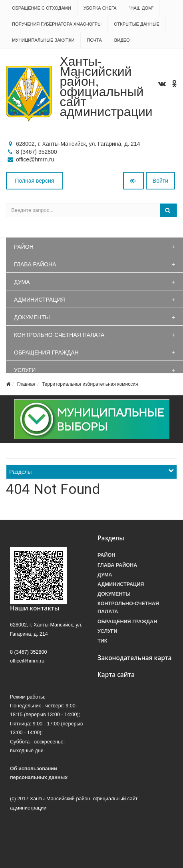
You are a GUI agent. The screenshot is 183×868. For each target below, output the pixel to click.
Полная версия (34, 181)
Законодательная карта (135, 658)
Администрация (40, 300)
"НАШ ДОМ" (141, 8)
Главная (26, 384)
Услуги (25, 370)
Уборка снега (100, 8)
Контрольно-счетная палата (59, 335)
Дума (22, 282)
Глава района (35, 264)
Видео (122, 40)
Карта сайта (116, 675)
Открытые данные (137, 24)
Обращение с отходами (42, 8)
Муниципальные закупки (43, 40)
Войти (160, 181)
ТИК (102, 641)
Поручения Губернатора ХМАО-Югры (57, 24)
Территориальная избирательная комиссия (90, 384)
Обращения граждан (46, 352)
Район (24, 247)
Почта (94, 40)
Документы (32, 317)
